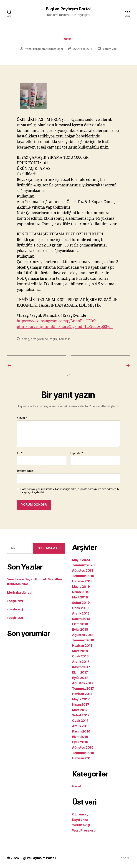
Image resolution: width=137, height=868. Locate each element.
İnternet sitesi (25, 471)
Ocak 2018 (80, 656)
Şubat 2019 (81, 603)
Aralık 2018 (81, 613)
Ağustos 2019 (83, 570)
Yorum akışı (81, 825)
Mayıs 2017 (81, 699)
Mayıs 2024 (81, 560)
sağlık (53, 339)
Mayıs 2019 (81, 587)
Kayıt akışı (80, 820)
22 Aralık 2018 (83, 49)
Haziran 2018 (82, 646)
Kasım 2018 (81, 619)
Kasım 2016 (81, 731)
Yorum (22, 418)
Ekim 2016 (80, 737)
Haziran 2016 (82, 758)
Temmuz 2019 (83, 576)
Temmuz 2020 (83, 565)
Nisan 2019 (81, 592)
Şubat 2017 (81, 715)
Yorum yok (110, 49)
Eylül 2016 (80, 742)
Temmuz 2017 (83, 688)
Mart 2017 (80, 710)
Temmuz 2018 (83, 640)
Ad (20, 453)
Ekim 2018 (80, 624)
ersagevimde (39, 339)
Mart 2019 (80, 597)
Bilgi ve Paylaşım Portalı (68, 9)
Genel (69, 39)
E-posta (77, 453)
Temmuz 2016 (83, 753)
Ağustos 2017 (83, 683)
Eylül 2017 (80, 678)
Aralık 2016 (81, 726)
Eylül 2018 (80, 629)
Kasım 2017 (81, 667)
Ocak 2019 (80, 608)
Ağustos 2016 (83, 747)
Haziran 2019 (82, 581)
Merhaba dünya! (20, 592)
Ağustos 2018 (83, 635)
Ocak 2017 (80, 721)
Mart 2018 (80, 651)
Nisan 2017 (81, 705)
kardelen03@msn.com (48, 49)
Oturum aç (80, 814)
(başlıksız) (15, 601)
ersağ (26, 339)
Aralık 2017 (81, 662)
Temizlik (64, 339)
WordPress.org (84, 830)
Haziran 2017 (82, 694)
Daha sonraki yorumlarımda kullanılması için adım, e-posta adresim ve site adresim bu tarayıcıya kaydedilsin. (70, 491)
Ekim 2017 (80, 672)
